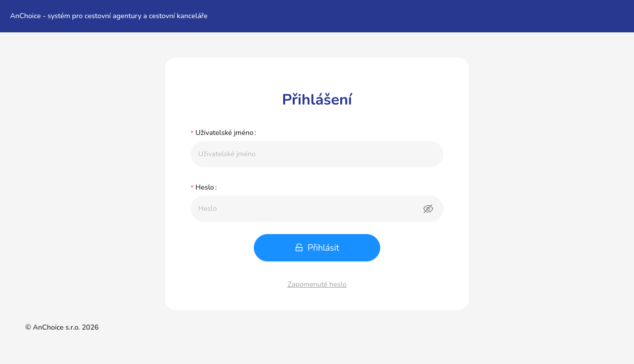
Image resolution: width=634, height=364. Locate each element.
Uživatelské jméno (224, 133)
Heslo (205, 187)
